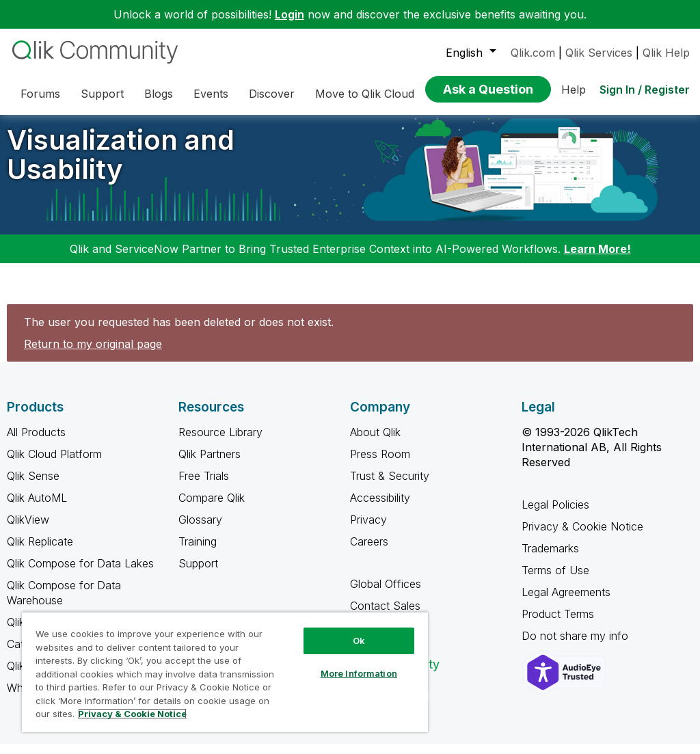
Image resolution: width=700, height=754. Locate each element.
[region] (225, 672)
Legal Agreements (566, 602)
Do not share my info (577, 646)
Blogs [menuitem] (159, 94)
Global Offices (386, 594)
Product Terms (558, 624)
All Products (36, 442)
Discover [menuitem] (272, 94)
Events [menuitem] (211, 94)
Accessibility (380, 508)
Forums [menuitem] (40, 94)
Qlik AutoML (37, 508)
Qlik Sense (33, 486)
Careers (369, 552)
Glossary (200, 530)
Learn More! (597, 259)
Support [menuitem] (102, 94)
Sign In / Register (645, 90)
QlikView (28, 530)
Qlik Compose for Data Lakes (80, 574)
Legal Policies (555, 515)
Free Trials (204, 486)
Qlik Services (599, 53)
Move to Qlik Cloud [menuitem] (365, 94)
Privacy (368, 530)
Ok (359, 641)
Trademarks (550, 558)
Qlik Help (666, 53)
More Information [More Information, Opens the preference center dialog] (359, 673)
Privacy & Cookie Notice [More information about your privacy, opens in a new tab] (132, 714)
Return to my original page (93, 354)
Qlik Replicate (40, 552)
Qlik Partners (210, 464)
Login (290, 14)
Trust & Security (390, 486)
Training (198, 552)
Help (574, 90)
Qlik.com (533, 53)
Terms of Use (555, 580)
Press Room (380, 464)
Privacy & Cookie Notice (582, 537)
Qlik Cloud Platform (54, 464)
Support (198, 574)
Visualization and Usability (121, 165)
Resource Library (220, 442)
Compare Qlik (212, 508)
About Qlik (375, 442)
